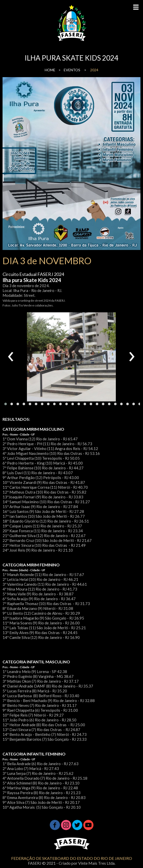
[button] (6, 404)
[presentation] (11, 357)
